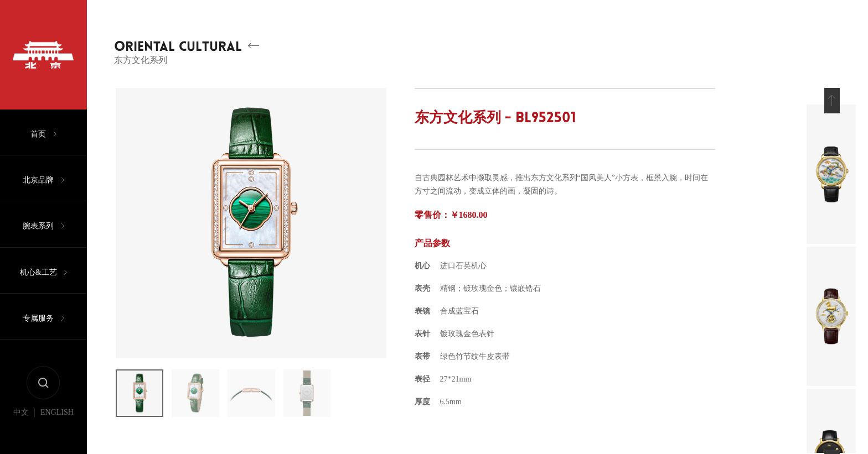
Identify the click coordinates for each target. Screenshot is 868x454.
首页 (38, 141)
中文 (21, 442)
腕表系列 (38, 240)
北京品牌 (38, 191)
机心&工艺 (38, 290)
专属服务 (38, 340)
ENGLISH (57, 442)
